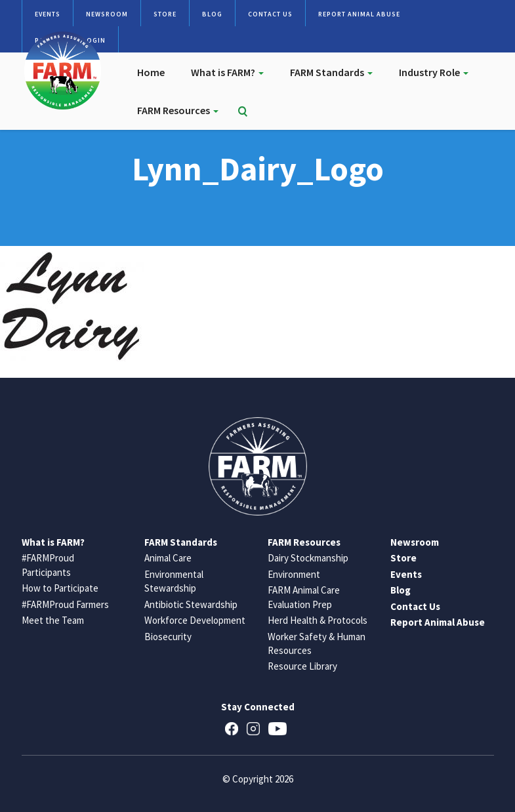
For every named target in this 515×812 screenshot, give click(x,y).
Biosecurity (168, 637)
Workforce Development (195, 620)
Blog (212, 14)
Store (165, 14)
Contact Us (270, 14)
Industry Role (434, 72)
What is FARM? (227, 72)
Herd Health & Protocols (318, 620)
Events (48, 14)
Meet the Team (53, 620)
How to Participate (60, 588)
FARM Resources (178, 110)
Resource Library (302, 666)
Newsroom (107, 14)
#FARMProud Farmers (65, 604)
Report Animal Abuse (359, 14)
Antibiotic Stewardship (191, 604)
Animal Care (168, 558)
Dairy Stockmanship (308, 558)
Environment (294, 574)
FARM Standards (331, 72)
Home (151, 72)
